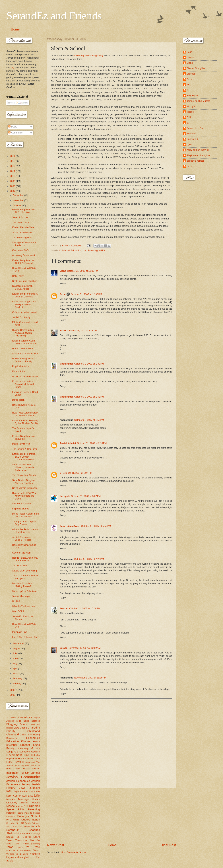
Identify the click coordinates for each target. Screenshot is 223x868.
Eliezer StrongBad (196, 68)
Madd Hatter (66, 364)
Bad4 (26, 721)
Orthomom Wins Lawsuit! (25, 312)
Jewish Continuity (21, 317)
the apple (65, 496)
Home (15, 29)
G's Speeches (22, 752)
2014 (13, 156)
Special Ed (192, 139)
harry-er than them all (198, 150)
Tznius (20, 847)
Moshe (11, 806)
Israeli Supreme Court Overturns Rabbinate (24, 342)
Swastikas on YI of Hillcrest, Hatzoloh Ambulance (23, 467)
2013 (13, 161)
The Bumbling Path (22, 237)
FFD (189, 85)
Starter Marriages (21, 596)
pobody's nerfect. (196, 161)
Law (30, 796)
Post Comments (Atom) (74, 852)
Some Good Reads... (23, 232)
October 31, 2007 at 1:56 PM (89, 420)
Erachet (64, 608)
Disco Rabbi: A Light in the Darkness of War (26, 515)
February (18, 678)
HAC (27, 755)
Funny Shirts (19, 371)
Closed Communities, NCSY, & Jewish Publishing (23, 333)
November (18, 200)
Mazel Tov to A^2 (21, 444)
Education (76, 250)
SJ (23, 823)
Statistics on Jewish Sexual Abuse (22, 287)
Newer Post (56, 845)
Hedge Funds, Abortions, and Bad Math (25, 559)
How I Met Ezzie (33, 765)
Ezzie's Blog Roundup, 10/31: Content (24, 211)
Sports (27, 837)
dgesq (190, 144)
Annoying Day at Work (24, 255)
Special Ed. (13, 837)
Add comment (60, 701)
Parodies (11, 813)
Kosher (17, 796)
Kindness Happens (30, 791)
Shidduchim (14, 833)
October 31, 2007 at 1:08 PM (82, 331)
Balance (36, 721)
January (17, 683)
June (16, 658)
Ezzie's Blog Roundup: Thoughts (24, 437)
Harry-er (22, 759)
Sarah (28, 823)
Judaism (35, 788)
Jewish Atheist (68, 443)
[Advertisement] (111, 816)
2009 (13, 181)
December (18, 195)
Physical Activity (20, 366)
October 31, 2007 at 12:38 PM (86, 294)
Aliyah (37, 718)
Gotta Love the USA (23, 348)
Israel (25, 772)
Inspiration (13, 773)
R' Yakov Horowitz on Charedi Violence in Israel (24, 384)
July (15, 653)
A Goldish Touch (15, 718)
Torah (10, 847)
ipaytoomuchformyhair (18, 857)
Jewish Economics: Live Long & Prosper (25, 538)
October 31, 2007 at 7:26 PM (89, 559)
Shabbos (34, 830)
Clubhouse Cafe (20, 250)
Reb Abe (11, 823)
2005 (13, 695)
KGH (9, 791)
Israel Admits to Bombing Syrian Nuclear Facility (25, 422)
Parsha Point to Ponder (28, 813)
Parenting (93, 250)
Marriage (24, 799)
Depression (12, 738)
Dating (37, 735)
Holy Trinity (18, 276)
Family (10, 748)
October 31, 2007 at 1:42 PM (89, 397)
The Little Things (21, 222)
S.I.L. (189, 117)
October (17, 205)
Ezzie (63, 294)
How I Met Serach (18, 769)
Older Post (168, 845)
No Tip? (16, 601)
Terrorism (21, 840)
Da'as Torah (18, 400)
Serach (35, 826)
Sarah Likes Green (70, 526)
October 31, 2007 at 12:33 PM (83, 271)
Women (28, 850)
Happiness (12, 759)
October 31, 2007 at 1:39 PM (89, 364)
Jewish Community (23, 777)
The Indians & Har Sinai (24, 449)
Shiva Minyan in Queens (25, 488)
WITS (102, 250)
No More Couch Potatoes (25, 376)
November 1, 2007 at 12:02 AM (84, 648)
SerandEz (13, 830)
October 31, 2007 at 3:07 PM (86, 496)
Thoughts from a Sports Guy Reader (24, 523)
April (15, 668)
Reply (63, 284)
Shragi (37, 833)
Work (37, 850)
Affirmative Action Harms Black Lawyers (25, 531)
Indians (36, 769)
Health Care (34, 759)
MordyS (36, 803)
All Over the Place (21, 504)
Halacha (36, 755)
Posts (13, 127)
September (19, 643)
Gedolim (36, 752)
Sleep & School (20, 217)
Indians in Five (20, 632)
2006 (13, 690)
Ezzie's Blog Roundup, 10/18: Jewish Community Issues (24, 457)
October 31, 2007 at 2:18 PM (92, 443)
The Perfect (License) (28, 844)
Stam (37, 837)
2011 (13, 171)
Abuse (28, 717)
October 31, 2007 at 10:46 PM (85, 608)
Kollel (9, 796)
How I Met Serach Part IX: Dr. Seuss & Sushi (26, 414)
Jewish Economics (18, 781)
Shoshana (27, 833)
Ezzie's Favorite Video (24, 227)
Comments (15, 133)
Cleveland (13, 734)
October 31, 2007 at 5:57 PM (96, 526)
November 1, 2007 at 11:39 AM (90, 678)
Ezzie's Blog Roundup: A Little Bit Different (25, 295)
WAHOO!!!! (18, 611)
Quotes (26, 819)
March (16, 673)
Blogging (12, 724)
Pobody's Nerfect (29, 816)
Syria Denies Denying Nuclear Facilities (23, 482)
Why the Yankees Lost (24, 606)
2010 (13, 176)
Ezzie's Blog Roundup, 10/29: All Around (24, 262)
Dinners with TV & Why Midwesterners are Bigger (24, 496)
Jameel (35, 773)
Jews (22, 788)
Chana (23, 728)
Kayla (16, 791)
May (15, 664)
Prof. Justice (13, 820)
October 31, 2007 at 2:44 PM (77, 473)
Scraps (64, 648)
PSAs (21, 809)
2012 (13, 166)
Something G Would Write (26, 354)
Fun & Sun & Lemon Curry (26, 637)
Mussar (19, 806)
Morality (24, 803)
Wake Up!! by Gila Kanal (25, 591)
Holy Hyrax (14, 762)
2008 (13, 186)
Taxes (9, 840)
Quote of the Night (22, 553)
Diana (63, 271)
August (17, 648)
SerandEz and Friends (54, 16)
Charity (11, 731)
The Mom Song (20, 566)
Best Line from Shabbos (25, 281)
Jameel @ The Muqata (199, 101)
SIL (18, 823)
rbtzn (189, 166)
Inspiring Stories (20, 509)
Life (85, 250)
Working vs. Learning (17, 854)
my (12, 68)
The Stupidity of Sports (24, 475)
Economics (33, 738)
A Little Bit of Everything (24, 571)
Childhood (64, 250)
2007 (13, 191)
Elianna (26, 741)
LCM (25, 796)
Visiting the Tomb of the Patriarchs (24, 244)
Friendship (23, 748)
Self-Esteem (24, 827)
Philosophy (11, 816)
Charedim (34, 728)
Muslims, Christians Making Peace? (22, 585)
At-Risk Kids (14, 721)
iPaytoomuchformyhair (198, 155)
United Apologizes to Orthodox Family (23, 360)
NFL (26, 806)
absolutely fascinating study (88, 55)
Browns (23, 724)
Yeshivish (35, 854)
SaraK (63, 331)
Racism (36, 820)
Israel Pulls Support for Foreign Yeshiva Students (24, 304)
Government (14, 755)
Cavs (16, 728)
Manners (11, 799)
